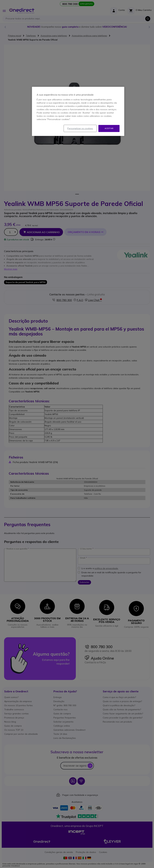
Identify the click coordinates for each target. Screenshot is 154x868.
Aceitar (109, 128)
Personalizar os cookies (80, 128)
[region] (78, 111)
